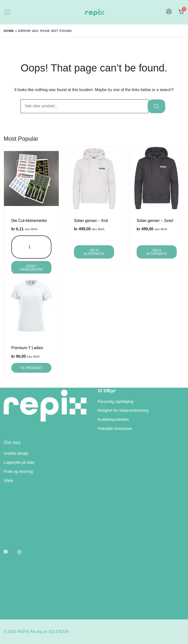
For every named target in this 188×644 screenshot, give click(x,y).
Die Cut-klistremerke (29, 221)
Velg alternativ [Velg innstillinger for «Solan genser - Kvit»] (94, 252)
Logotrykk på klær (19, 462)
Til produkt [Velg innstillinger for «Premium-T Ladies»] (31, 368)
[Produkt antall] (31, 247)
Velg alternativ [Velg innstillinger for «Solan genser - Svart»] (157, 252)
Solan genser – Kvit (91, 221)
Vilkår (9, 481)
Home (9, 31)
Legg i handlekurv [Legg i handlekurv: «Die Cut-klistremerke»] (31, 268)
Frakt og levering (18, 472)
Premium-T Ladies (27, 348)
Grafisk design (16, 453)
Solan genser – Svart (155, 221)
